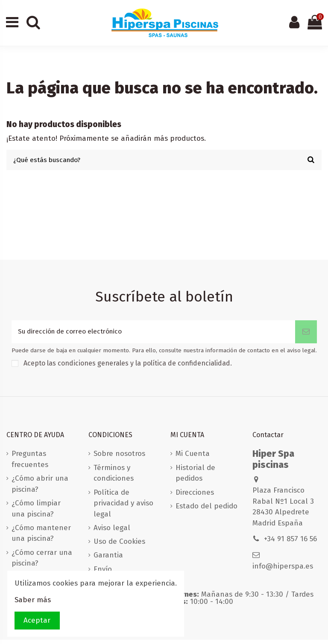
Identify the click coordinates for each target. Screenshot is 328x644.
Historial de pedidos (195, 477)
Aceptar (37, 620)
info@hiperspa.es (283, 570)
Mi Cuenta (193, 458)
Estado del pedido (206, 510)
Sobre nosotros (119, 458)
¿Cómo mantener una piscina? (41, 538)
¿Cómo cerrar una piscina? (42, 562)
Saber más (33, 600)
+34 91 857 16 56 (290, 543)
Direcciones (195, 496)
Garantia (108, 559)
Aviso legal (112, 532)
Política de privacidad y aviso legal (123, 507)
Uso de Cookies (119, 546)
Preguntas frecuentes (30, 463)
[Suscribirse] (306, 335)
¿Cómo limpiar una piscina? (36, 513)
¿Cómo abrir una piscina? (40, 488)
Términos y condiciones (114, 477)
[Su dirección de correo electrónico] (153, 335)
